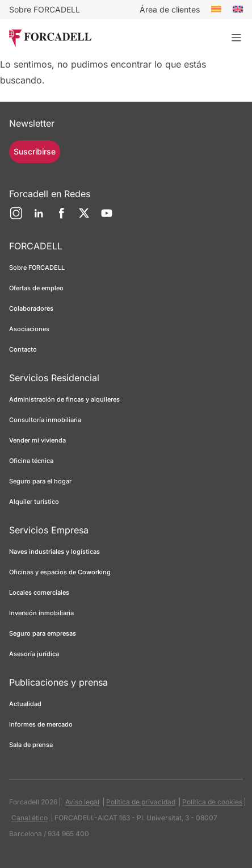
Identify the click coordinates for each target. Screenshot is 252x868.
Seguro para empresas (43, 633)
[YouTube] (107, 218)
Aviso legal (82, 802)
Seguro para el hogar (40, 481)
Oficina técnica (31, 461)
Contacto (23, 349)
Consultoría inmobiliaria (45, 420)
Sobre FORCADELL (45, 9)
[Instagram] (16, 218)
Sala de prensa (31, 745)
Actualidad (25, 704)
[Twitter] (84, 218)
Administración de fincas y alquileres (64, 399)
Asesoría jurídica (34, 654)
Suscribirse (35, 151)
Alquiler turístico (34, 502)
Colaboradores (31, 308)
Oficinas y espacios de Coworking (60, 572)
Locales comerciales (39, 592)
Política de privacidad (141, 802)
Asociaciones (29, 329)
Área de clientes (170, 9)
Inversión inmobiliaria (41, 613)
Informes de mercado (41, 724)
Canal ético (30, 818)
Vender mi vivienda (37, 440)
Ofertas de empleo (36, 288)
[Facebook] (61, 218)
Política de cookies (212, 802)
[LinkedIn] (39, 218)
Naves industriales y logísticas (54, 552)
